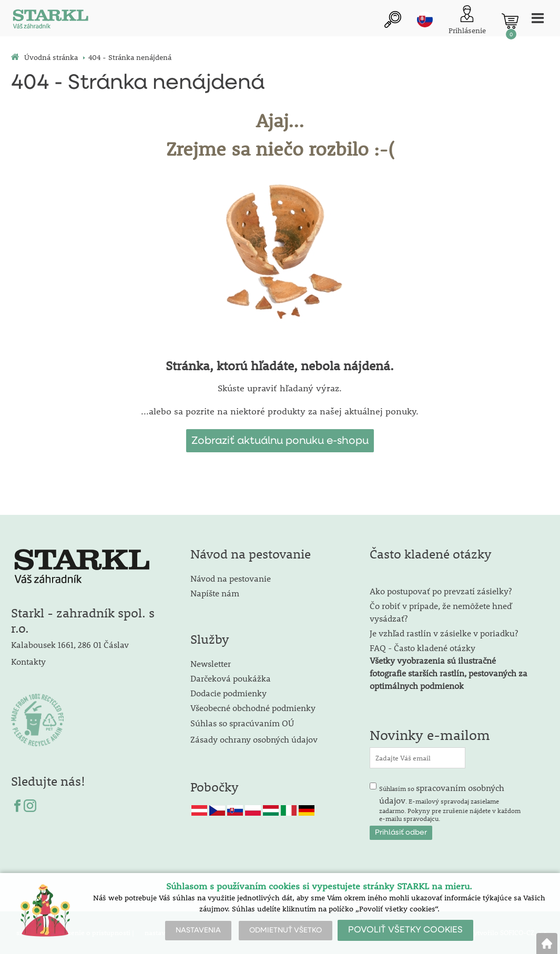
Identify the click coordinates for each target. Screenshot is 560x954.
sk (425, 19)
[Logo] (50, 21)
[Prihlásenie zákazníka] (467, 21)
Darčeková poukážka (231, 678)
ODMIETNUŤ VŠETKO (286, 930)
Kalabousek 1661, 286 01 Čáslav (70, 645)
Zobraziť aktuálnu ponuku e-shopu (280, 441)
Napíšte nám (215, 593)
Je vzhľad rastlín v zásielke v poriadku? (444, 633)
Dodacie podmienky (228, 693)
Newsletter (211, 663)
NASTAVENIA (198, 930)
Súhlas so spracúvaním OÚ (242, 723)
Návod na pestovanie (231, 578)
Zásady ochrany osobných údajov (255, 739)
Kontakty (28, 661)
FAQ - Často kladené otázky (422, 648)
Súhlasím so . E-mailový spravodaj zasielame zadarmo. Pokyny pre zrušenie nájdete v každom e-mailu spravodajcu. (450, 803)
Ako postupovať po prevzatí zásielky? (441, 591)
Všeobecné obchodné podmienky (253, 708)
